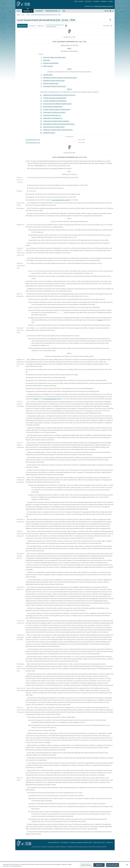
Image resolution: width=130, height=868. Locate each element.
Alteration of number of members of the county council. (60, 82)
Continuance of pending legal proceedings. (56, 125)
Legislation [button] (27, 11)
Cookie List (110, 847)
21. (41, 131)
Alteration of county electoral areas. (54, 85)
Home (19, 11)
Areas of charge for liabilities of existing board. (57, 108)
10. (41, 99)
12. (41, 105)
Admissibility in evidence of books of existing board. (59, 128)
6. (41, 82)
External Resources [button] (52, 11)
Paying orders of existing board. (53, 111)
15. (41, 114)
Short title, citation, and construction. (54, 62)
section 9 (100, 324)
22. (41, 134)
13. (41, 108)
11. (41, 102)
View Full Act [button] (32, 30)
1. (41, 62)
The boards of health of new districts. (55, 91)
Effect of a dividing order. (51, 88)
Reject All (99, 866)
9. (41, 91)
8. (41, 88)
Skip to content (79, 1)
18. (41, 122)
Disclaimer (88, 1)
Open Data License (99, 847)
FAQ (64, 11)
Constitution (39, 11)
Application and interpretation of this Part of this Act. (59, 99)
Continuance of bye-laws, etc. (52, 119)
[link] (107, 15)
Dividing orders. (48, 79)
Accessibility (64, 847)
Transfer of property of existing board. (55, 102)
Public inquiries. (48, 70)
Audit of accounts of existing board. (54, 131)
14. (41, 111)
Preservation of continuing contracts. (54, 117)
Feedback (96, 1)
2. (41, 64)
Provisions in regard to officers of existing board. (58, 134)
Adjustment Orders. (49, 137)
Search (108, 11)
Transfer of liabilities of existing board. (55, 105)
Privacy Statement (53, 847)
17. (41, 119)
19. (41, 125)
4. (41, 70)
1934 (28, 19)
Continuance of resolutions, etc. (53, 122)
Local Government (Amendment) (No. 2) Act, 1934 (46, 19)
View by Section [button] (22, 30)
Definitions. (47, 64)
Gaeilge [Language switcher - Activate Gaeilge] (111, 1)
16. (41, 117)
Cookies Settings (86, 866)
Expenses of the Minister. (51, 67)
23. (41, 137)
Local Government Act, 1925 (33, 144)
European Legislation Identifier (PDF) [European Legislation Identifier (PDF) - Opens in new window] (81, 847)
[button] (110, 11)
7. (41, 85)
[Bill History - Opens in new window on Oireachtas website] (41, 30)
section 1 (36, 403)
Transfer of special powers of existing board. (57, 114)
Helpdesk (104, 1)
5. (41, 79)
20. (41, 128)
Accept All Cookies (113, 866)
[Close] (127, 866)
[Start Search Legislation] (97, 14)
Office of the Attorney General (104, 6)
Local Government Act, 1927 (33, 147)
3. (41, 67)
